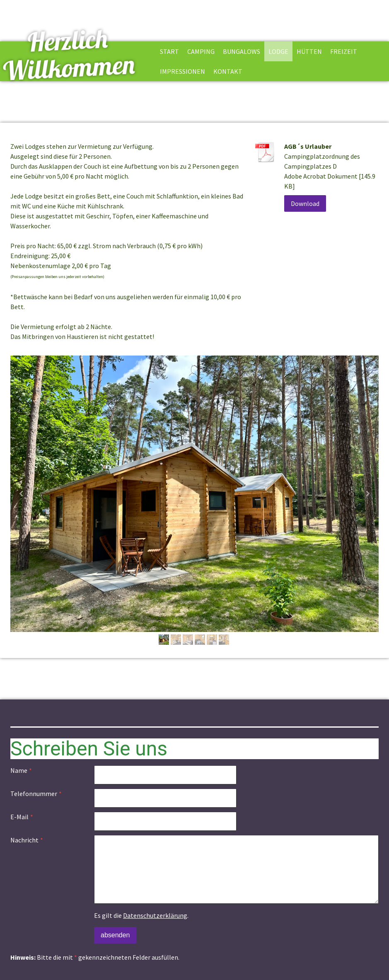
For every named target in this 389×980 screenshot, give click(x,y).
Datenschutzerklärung (155, 915)
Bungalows (242, 51)
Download (305, 203)
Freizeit (344, 51)
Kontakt (228, 71)
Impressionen (182, 71)
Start (169, 51)
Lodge (278, 51)
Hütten (309, 51)
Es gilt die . (141, 915)
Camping (201, 51)
